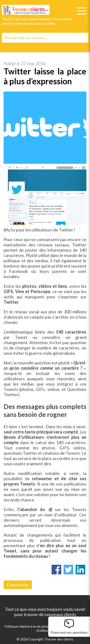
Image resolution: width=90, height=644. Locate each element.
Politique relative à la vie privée (28, 626)
